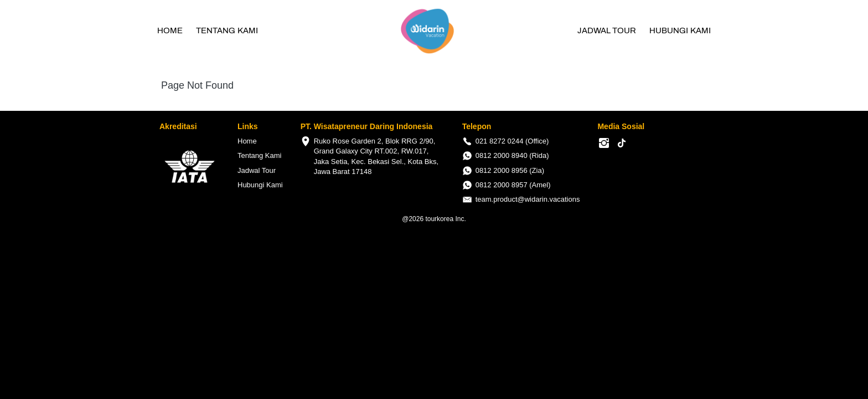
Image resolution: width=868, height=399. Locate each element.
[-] (604, 144)
